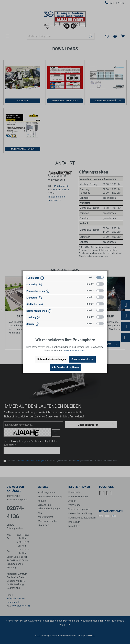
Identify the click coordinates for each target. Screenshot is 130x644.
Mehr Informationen (75, 351)
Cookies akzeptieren (82, 359)
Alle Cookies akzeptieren (65, 367)
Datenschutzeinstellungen (52, 359)
